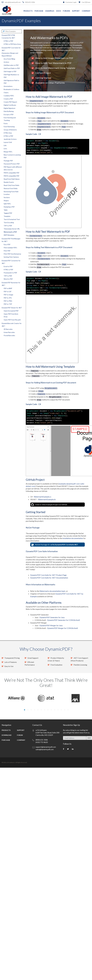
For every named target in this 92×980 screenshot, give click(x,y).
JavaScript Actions (10, 139)
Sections (7, 197)
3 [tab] (31, 710)
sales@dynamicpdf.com (13, 2)
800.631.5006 (30, 2)
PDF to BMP (8, 288)
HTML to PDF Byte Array (12, 44)
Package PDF (8, 161)
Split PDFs (7, 204)
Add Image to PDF (10, 71)
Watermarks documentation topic (53, 591)
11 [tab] (58, 710)
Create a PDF (8, 99)
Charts (6, 92)
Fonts (6, 123)
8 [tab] (48, 710)
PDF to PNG (8, 301)
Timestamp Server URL (12, 229)
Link (5, 145)
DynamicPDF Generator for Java (52, 617)
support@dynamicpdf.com (46, 747)
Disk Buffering (9, 111)
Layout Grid (8, 142)
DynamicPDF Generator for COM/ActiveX (64, 620)
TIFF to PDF (8, 226)
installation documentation (73, 538)
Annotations (8, 86)
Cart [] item (86, 2)
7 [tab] (44, 710)
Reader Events (9, 182)
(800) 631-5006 (42, 740)
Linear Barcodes (9, 332)
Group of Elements (10, 130)
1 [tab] (24, 710)
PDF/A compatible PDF (11, 173)
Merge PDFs (8, 152)
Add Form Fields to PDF (12, 68)
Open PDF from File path (12, 320)
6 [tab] (41, 710)
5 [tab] (38, 710)
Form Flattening (9, 127)
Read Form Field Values (12, 179)
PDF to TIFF (8, 304)
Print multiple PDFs (10, 248)
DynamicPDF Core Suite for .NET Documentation (49, 578)
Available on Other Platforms (50, 83)
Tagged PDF (8, 213)
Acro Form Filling (9, 59)
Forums (66, 11)
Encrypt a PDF (9, 114)
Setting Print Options (11, 257)
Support (76, 11)
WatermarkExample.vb (47, 499)
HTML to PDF (8, 41)
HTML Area (8, 133)
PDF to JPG (8, 298)
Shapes (6, 201)
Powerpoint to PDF (10, 273)
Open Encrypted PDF (11, 311)
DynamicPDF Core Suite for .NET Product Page (48, 575)
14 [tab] (68, 710)
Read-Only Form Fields (11, 185)
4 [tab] (34, 710)
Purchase (39, 11)
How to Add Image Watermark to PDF (54, 58)
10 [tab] (54, 710)
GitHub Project (43, 73)
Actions (6, 62)
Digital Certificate (10, 105)
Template (7, 216)
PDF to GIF (8, 292)
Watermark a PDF (10, 232)
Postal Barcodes (9, 335)
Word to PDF (8, 279)
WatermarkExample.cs (42, 497)
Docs (58, 11)
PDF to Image (8, 295)
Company (86, 11)
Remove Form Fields (11, 188)
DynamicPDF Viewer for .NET (12, 308)
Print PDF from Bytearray (12, 254)
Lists (5, 149)
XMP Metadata (9, 235)
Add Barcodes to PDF (11, 65)
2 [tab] (28, 710)
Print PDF (7, 251)
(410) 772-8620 (42, 742)
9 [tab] (51, 710)
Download (7, 735)
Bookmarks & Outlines (11, 89)
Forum (20, 735)
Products (28, 11)
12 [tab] (61, 710)
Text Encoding (9, 222)
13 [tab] (64, 710)
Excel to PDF (8, 266)
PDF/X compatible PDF (11, 176)
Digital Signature (9, 108)
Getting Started (43, 78)
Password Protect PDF (12, 164)
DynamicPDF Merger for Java (51, 625)
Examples (50, 11)
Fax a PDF (7, 244)
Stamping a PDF (9, 207)
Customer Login (71, 2)
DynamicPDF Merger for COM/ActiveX (63, 628)
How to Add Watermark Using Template (55, 68)
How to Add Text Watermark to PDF (53, 63)
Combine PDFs (9, 96)
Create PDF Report (10, 102)
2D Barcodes (8, 329)
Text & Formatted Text (12, 219)
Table (6, 210)
